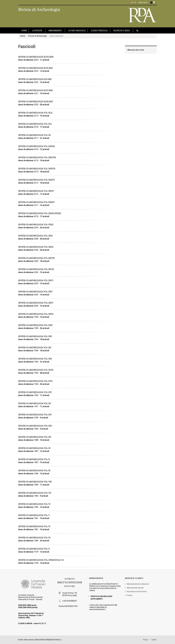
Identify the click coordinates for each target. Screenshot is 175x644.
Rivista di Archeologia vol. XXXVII (37, 169)
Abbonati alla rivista (136, 50)
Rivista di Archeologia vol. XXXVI (36, 180)
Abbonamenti (55, 31)
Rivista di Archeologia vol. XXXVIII (37, 157)
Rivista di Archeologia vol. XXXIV (36, 202)
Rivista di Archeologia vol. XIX (35, 359)
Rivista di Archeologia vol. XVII (35, 381)
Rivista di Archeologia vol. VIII (35, 482)
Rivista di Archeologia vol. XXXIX (36, 146)
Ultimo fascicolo (77, 31)
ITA (133, 3)
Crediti (154, 640)
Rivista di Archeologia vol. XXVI (36, 280)
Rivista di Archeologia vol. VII (35, 493)
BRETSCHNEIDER (70, 583)
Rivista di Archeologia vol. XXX (35, 236)
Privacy (130, 595)
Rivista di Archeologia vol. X (34, 459)
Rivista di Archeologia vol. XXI (35, 336)
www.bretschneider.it (97, 609)
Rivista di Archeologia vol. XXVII (36, 269)
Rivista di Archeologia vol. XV (35, 403)
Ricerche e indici (122, 31)
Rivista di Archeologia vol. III (34, 538)
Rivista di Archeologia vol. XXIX (36, 247)
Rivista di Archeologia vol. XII (35, 437)
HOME (24, 31)
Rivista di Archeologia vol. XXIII (36, 314)
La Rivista (37, 31)
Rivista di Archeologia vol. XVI (35, 392)
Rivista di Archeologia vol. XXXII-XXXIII (40, 213)
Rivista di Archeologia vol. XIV (35, 415)
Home (23, 36)
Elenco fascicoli (99, 31)
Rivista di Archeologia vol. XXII (35, 325)
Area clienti (143, 3)
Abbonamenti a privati (135, 588)
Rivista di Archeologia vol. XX (35, 348)
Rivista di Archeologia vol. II (34, 549)
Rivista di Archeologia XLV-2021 (35, 79)
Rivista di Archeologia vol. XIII (35, 426)
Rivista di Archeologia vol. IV (34, 526)
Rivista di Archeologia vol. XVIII (36, 370)
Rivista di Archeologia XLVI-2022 (35, 68)
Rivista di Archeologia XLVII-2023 (36, 57)
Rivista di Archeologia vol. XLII (35, 113)
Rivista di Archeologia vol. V (34, 515)
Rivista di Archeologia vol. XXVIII (36, 258)
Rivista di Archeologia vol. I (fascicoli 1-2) (41, 560)
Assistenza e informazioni (137, 591)
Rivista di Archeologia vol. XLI (35, 124)
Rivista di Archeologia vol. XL (35, 135)
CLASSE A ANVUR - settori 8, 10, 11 (32, 623)
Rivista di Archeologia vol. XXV (35, 292)
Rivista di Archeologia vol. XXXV (36, 191)
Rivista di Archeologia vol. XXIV (36, 303)
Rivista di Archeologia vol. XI (34, 448)
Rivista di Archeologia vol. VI (34, 504)
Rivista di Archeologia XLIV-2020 (35, 90)
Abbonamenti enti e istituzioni (138, 584)
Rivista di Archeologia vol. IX (34, 471)
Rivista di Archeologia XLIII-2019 (35, 102)
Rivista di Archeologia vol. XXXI (36, 225)
